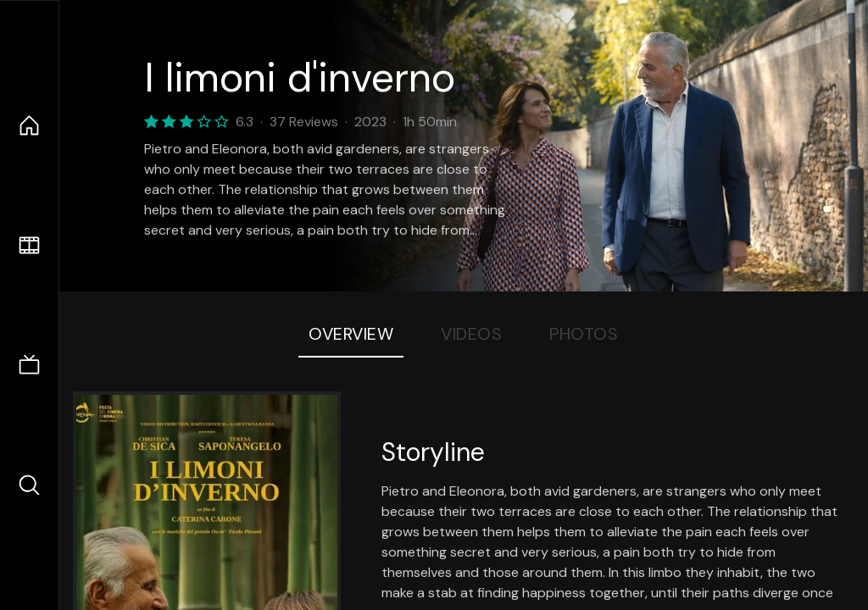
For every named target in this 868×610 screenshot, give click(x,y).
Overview (351, 334)
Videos (471, 334)
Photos (584, 334)
